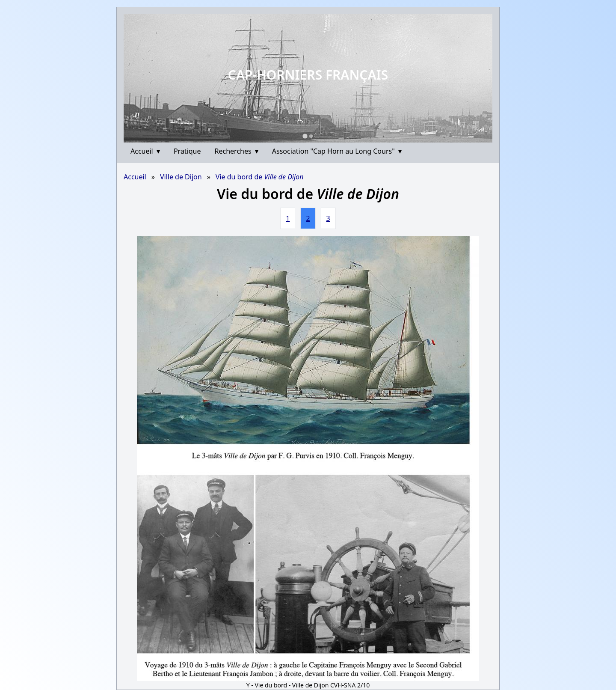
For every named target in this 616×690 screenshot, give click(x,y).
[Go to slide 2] (311, 136)
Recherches (237, 151)
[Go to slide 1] (305, 136)
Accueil (145, 151)
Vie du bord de (260, 177)
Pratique (187, 151)
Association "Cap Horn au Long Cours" (337, 151)
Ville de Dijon (181, 177)
